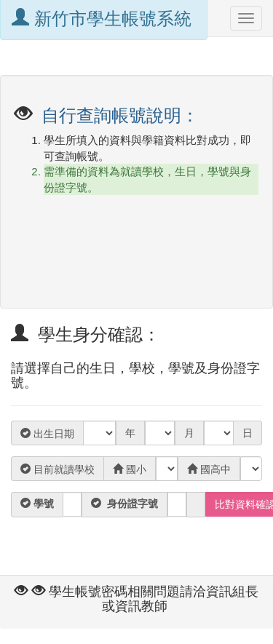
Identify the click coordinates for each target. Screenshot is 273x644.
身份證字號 (131, 504)
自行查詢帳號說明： (118, 115)
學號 (42, 504)
